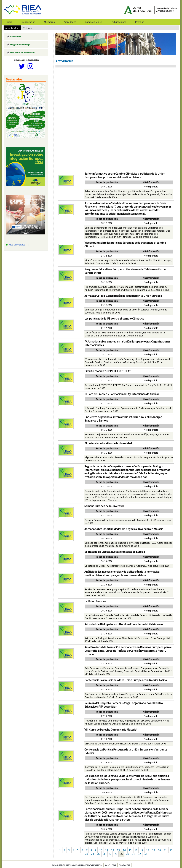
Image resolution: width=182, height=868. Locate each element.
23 (87, 854)
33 (145, 854)
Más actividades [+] (19, 245)
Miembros (49, 22)
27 (110, 854)
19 (154, 850)
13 (118, 850)
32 (139, 854)
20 (159, 850)
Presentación (28, 22)
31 (133, 854)
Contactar (124, 865)
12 (113, 850)
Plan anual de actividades (22, 53)
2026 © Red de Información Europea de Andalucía (77, 865)
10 (101, 850)
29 (122, 854)
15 (130, 850)
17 (142, 850)
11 (107, 850)
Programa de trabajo (20, 45)
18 (148, 850)
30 (128, 854)
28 (116, 854)
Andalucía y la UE (94, 22)
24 (92, 854)
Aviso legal (110, 865)
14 (124, 850)
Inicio (9, 22)
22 (171, 850)
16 (136, 850)
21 (165, 850)
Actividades (70, 22)
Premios (140, 22)
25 (98, 854)
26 (104, 854)
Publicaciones (119, 22)
